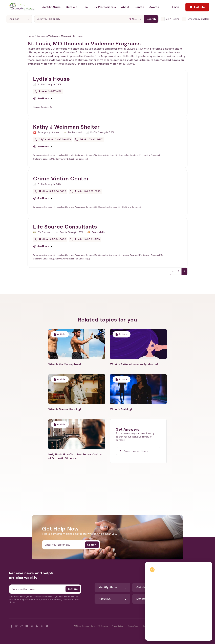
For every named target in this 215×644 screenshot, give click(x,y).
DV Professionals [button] (105, 7)
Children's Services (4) (44, 159)
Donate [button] (139, 7)
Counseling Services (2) (130, 155)
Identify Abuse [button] (51, 7)
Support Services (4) (152, 255)
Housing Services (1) (42, 107)
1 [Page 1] (179, 271)
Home (31, 36)
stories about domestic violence (100, 64)
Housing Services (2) (132, 255)
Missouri (66, 36)
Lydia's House (51, 79)
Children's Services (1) (132, 207)
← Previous (173, 271)
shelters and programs (51, 56)
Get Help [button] (72, 7)
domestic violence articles (131, 60)
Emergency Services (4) (44, 207)
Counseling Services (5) (110, 255)
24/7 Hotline (173, 19)
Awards (154, 7)
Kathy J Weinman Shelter (66, 127)
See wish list (99, 232)
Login (176, 7)
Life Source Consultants (65, 227)
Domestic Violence (48, 36)
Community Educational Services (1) (72, 159)
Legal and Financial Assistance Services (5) (77, 207)
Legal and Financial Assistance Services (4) (77, 155)
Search (151, 19)
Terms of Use (133, 626)
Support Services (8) (108, 155)
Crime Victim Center (61, 179)
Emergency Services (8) (44, 155)
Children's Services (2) (44, 259)
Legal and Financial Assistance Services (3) (77, 255)
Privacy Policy (117, 626)
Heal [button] (85, 7)
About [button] (125, 7)
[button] (43, 99)
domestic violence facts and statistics (61, 60)
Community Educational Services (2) (73, 259)
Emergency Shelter (198, 19)
